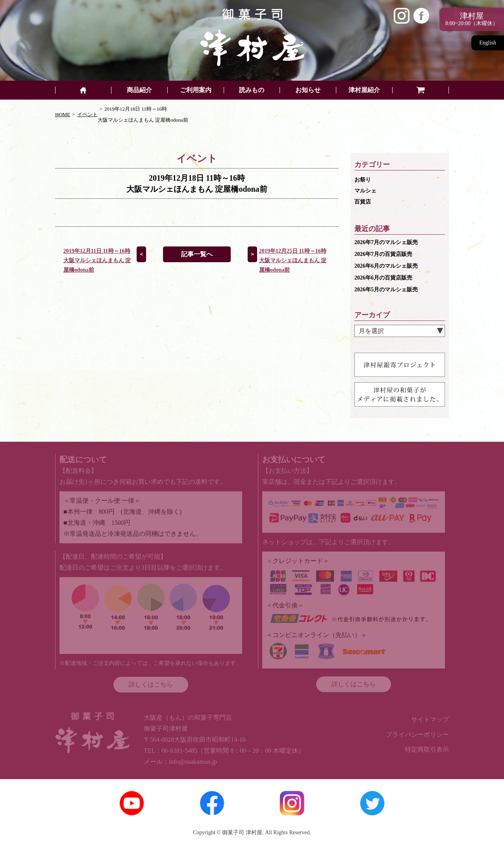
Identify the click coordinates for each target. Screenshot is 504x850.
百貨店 (363, 202)
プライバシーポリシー (417, 734)
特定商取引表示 (427, 749)
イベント (87, 114)
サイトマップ (430, 719)
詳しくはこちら (151, 684)
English (488, 43)
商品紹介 (139, 90)
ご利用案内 (196, 90)
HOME (63, 114)
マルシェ (365, 191)
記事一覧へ (197, 254)
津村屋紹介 (364, 90)
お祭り (363, 180)
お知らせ (308, 90)
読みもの (252, 90)
